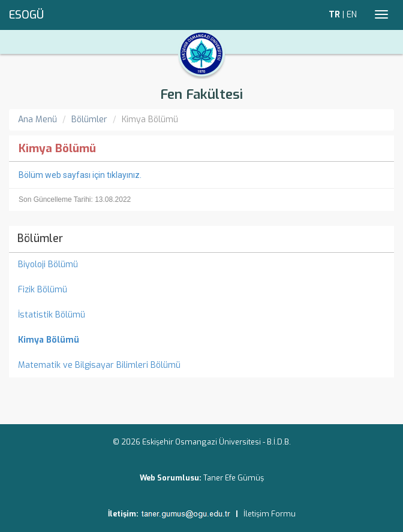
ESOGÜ (26, 15)
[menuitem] (201, 340)
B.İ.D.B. (279, 442)
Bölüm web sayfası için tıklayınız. (80, 175)
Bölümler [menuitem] (40, 238)
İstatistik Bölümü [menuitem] (52, 315)
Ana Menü (37, 120)
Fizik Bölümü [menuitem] (43, 290)
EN (352, 15)
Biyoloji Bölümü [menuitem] (48, 265)
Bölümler (89, 120)
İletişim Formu (270, 514)
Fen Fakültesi (201, 94)
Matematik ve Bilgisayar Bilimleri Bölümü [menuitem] (99, 365)
